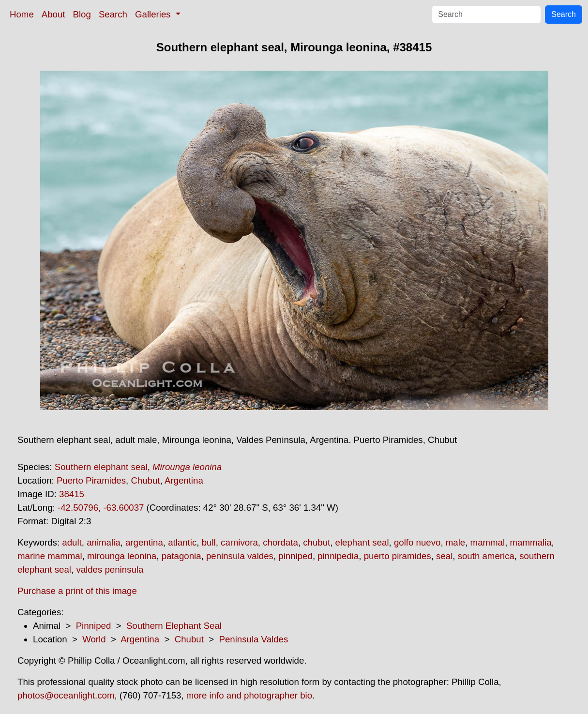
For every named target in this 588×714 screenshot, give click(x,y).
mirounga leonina (122, 556)
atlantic (182, 542)
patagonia (181, 556)
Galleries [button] (154, 14)
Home (22, 14)
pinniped (295, 556)
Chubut (145, 480)
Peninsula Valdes (254, 639)
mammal (488, 542)
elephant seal (362, 542)
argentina (144, 542)
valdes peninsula (110, 570)
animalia (103, 542)
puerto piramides (398, 556)
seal (444, 556)
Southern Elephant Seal (174, 626)
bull (209, 542)
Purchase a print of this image (77, 591)
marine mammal (50, 556)
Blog (82, 14)
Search (113, 14)
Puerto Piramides (91, 480)
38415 (72, 494)
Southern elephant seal (101, 467)
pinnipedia (338, 556)
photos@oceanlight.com (66, 695)
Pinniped (94, 626)
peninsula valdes (240, 556)
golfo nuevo (417, 542)
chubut (317, 542)
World (94, 639)
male (455, 542)
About (53, 14)
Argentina (184, 480)
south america (486, 556)
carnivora (239, 542)
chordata (280, 542)
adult (72, 542)
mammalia (531, 542)
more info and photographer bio (249, 695)
